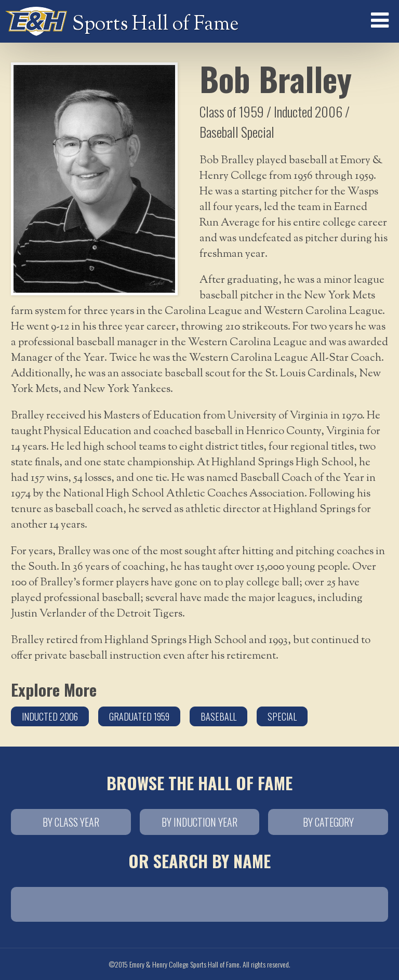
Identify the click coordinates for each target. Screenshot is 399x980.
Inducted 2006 (50, 716)
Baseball (218, 716)
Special (282, 716)
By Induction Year (199, 822)
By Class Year (71, 822)
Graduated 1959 (139, 716)
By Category (328, 822)
